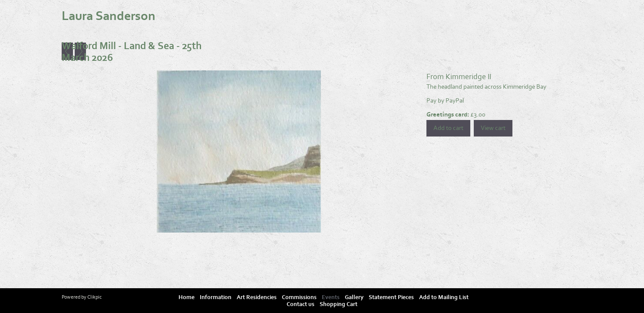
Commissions (299, 297)
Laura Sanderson (109, 16)
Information (216, 297)
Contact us (301, 304)
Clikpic (94, 297)
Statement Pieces (391, 297)
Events (331, 297)
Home (187, 297)
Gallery (354, 297)
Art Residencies (257, 297)
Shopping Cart (339, 304)
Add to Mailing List (444, 297)
